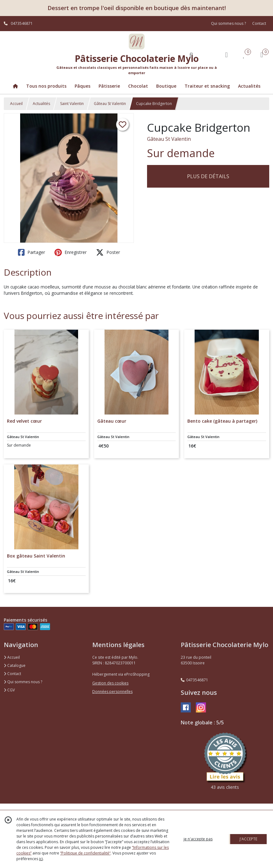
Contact (259, 23)
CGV (9, 690)
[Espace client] (226, 55)
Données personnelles (112, 692)
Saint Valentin (72, 104)
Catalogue (15, 665)
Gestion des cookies (110, 683)
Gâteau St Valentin (110, 104)
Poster (108, 252)
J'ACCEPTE (248, 839)
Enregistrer (71, 252)
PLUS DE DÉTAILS (208, 176)
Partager (31, 252)
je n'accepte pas (198, 839)
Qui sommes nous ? (23, 682)
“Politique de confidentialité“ (85, 853)
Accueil (16, 104)
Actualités (41, 104)
